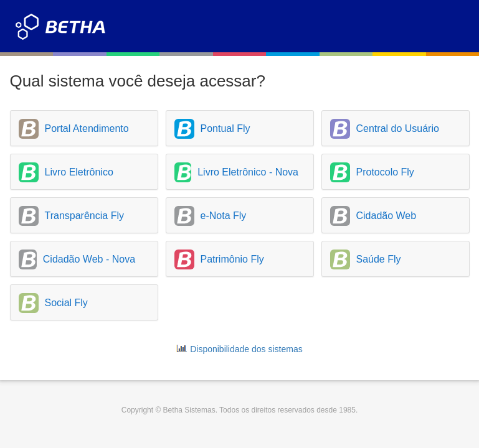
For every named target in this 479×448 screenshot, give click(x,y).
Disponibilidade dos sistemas (246, 349)
